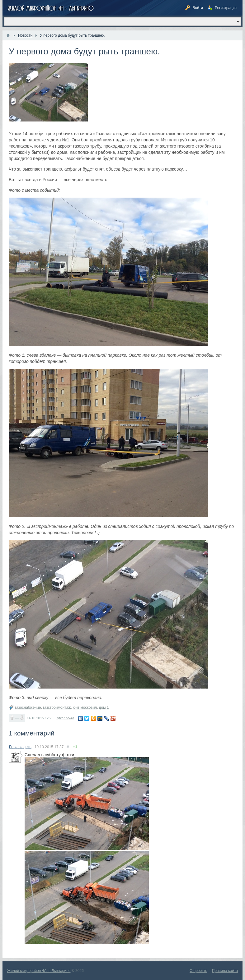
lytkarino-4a (66, 718)
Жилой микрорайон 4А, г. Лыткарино (39, 971)
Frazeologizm (20, 747)
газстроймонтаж (57, 708)
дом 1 (104, 708)
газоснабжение (28, 708)
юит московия (85, 708)
